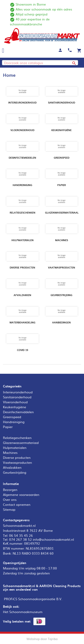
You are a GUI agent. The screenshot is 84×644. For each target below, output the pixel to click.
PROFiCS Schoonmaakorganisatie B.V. (33, 599)
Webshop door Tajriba (42, 639)
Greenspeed (62, 158)
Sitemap (9, 509)
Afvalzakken (22, 295)
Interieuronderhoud (22, 103)
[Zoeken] (40, 63)
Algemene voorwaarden (21, 494)
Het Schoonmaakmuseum (23, 612)
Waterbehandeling (22, 322)
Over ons (10, 499)
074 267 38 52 (20, 539)
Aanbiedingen (61, 322)
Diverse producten (22, 267)
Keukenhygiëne (61, 130)
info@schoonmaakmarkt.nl (53, 539)
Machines (62, 240)
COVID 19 (23, 350)
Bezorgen (10, 490)
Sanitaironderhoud (62, 103)
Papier (62, 185)
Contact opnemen (17, 504)
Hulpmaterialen (23, 240)
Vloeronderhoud (22, 130)
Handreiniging (22, 185)
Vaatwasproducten (62, 267)
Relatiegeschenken (23, 213)
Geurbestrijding (61, 295)
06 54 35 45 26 (21, 535)
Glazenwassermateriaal (62, 213)
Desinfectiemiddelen (22, 158)
